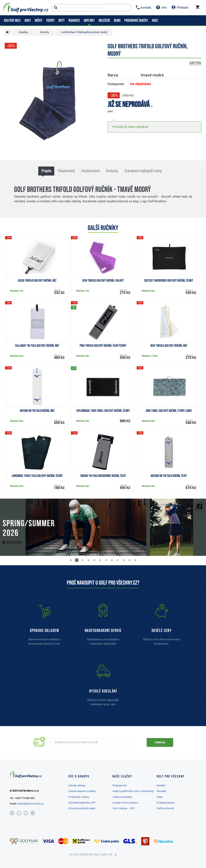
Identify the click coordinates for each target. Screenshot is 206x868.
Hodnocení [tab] (90, 171)
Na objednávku (141, 84)
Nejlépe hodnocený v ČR (91, 855)
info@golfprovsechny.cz (30, 804)
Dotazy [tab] (112, 171)
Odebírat (160, 742)
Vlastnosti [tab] (66, 171)
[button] (71, 560)
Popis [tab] (46, 171)
